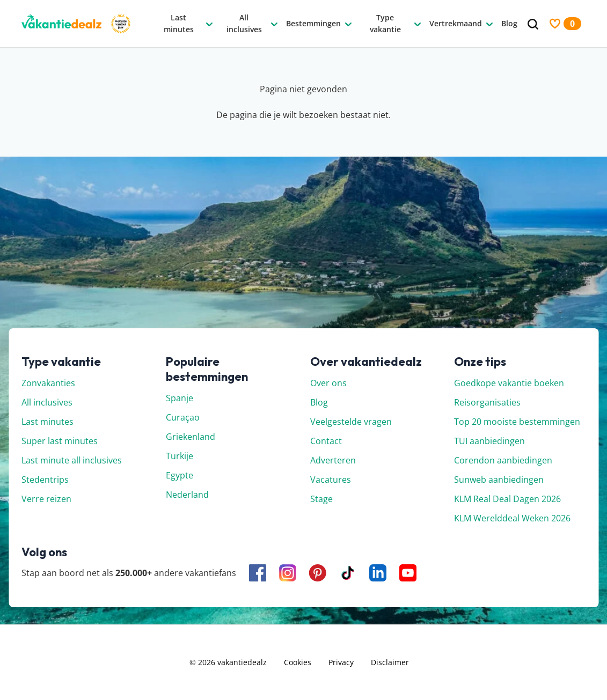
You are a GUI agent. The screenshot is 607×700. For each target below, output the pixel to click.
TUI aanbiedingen (489, 441)
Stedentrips (45, 480)
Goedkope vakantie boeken (509, 383)
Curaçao (183, 417)
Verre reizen (46, 499)
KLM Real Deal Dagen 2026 (507, 499)
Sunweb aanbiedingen (499, 480)
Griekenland (191, 437)
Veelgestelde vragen (351, 422)
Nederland (187, 495)
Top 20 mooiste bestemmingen (517, 422)
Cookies (298, 662)
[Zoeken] (533, 24)
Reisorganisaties (487, 402)
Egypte (180, 475)
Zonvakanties (48, 383)
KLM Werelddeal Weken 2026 (512, 518)
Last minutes (47, 422)
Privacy (341, 662)
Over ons (328, 383)
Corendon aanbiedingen (503, 460)
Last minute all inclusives (72, 460)
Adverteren (333, 460)
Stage (321, 499)
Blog (319, 402)
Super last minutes (60, 441)
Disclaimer (390, 662)
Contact (326, 441)
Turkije (180, 456)
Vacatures (331, 480)
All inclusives (47, 402)
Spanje (180, 398)
